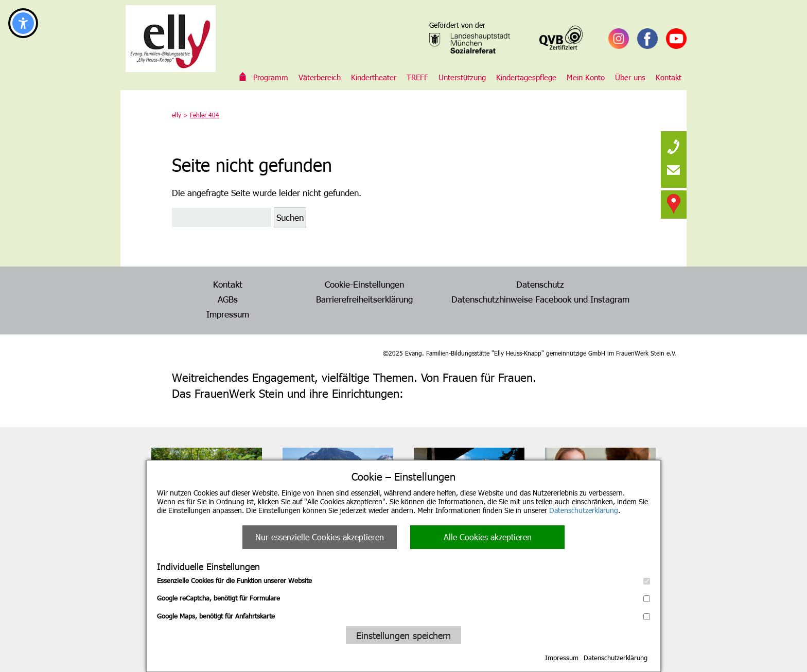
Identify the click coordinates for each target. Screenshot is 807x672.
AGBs (228, 299)
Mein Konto (586, 77)
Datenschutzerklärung (584, 510)
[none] (674, 144)
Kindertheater (374, 77)
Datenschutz (540, 284)
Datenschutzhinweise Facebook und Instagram (540, 299)
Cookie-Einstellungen (364, 284)
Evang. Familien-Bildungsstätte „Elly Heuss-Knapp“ (243, 77)
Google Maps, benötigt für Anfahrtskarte (403, 616)
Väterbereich (320, 77)
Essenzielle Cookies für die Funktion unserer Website (403, 580)
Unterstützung (462, 77)
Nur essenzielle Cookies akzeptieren (320, 537)
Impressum (562, 658)
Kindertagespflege (526, 77)
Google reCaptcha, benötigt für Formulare (403, 598)
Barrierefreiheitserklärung (364, 299)
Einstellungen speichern (403, 635)
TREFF (417, 77)
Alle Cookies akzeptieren (488, 537)
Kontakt (669, 77)
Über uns (630, 77)
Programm (271, 77)
